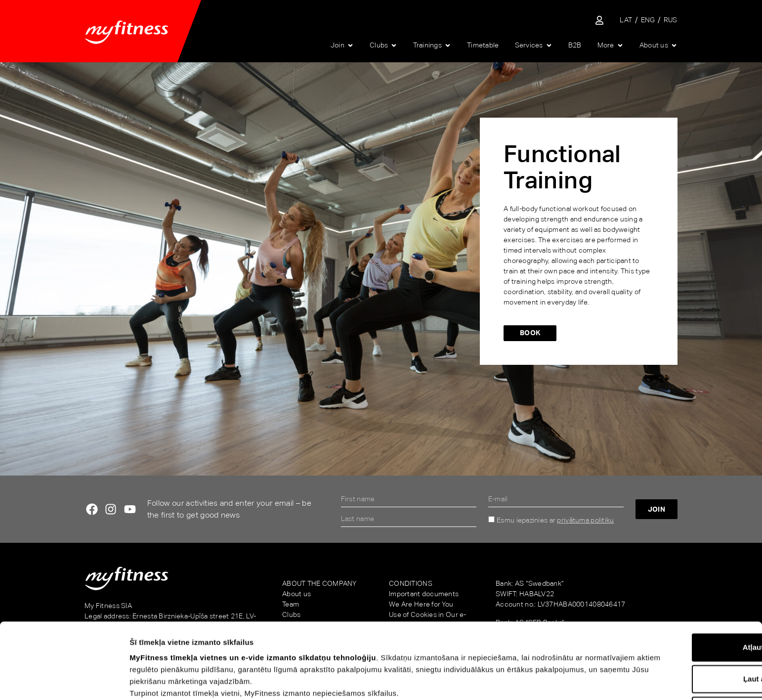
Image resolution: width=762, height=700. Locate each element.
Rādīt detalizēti (543, 680)
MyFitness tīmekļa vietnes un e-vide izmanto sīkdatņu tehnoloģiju (253, 589)
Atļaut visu (680, 579)
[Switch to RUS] (671, 20)
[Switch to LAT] (626, 20)
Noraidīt (680, 642)
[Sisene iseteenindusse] (599, 20)
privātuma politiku (585, 520)
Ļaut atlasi (679, 610)
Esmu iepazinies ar (555, 520)
